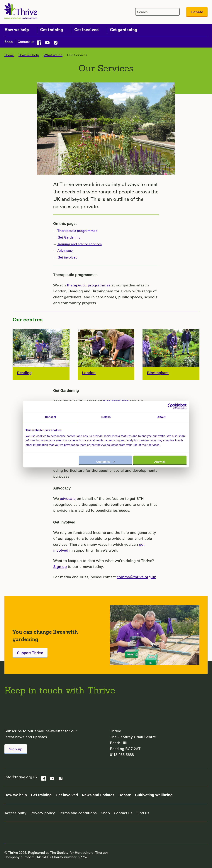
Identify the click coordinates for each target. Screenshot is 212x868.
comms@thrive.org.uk (136, 577)
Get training (41, 795)
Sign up (60, 566)
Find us (143, 813)
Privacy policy (43, 813)
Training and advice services (79, 244)
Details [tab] (106, 417)
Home (9, 55)
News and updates (98, 795)
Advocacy (65, 251)
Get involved (67, 257)
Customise (106, 461)
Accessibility (15, 813)
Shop (9, 42)
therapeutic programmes (89, 285)
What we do (53, 55)
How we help (29, 55)
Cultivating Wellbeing (154, 795)
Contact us (26, 42)
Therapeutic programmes (77, 231)
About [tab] (162, 417)
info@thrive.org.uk (21, 777)
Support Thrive (30, 653)
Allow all (160, 461)
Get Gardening (69, 237)
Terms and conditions (78, 813)
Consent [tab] (51, 417)
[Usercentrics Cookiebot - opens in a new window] (170, 406)
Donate (197, 12)
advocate (68, 498)
